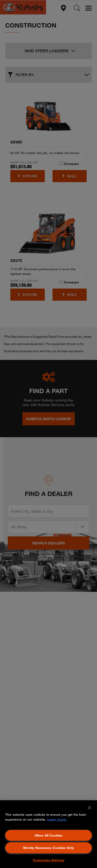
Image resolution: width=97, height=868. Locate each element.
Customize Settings (49, 860)
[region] (48, 834)
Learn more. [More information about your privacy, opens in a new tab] (57, 819)
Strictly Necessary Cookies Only (48, 848)
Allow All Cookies (48, 835)
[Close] (89, 808)
